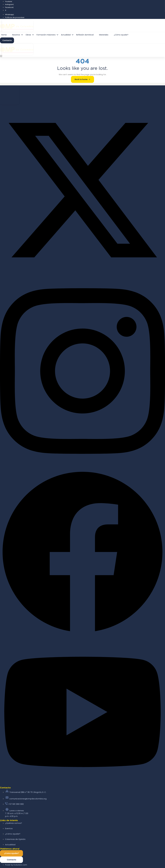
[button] (2, 56)
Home (4, 35)
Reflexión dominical (85, 35)
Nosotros (18, 35)
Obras (30, 35)
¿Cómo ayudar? (121, 35)
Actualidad (68, 35)
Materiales (104, 35)
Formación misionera (48, 35)
